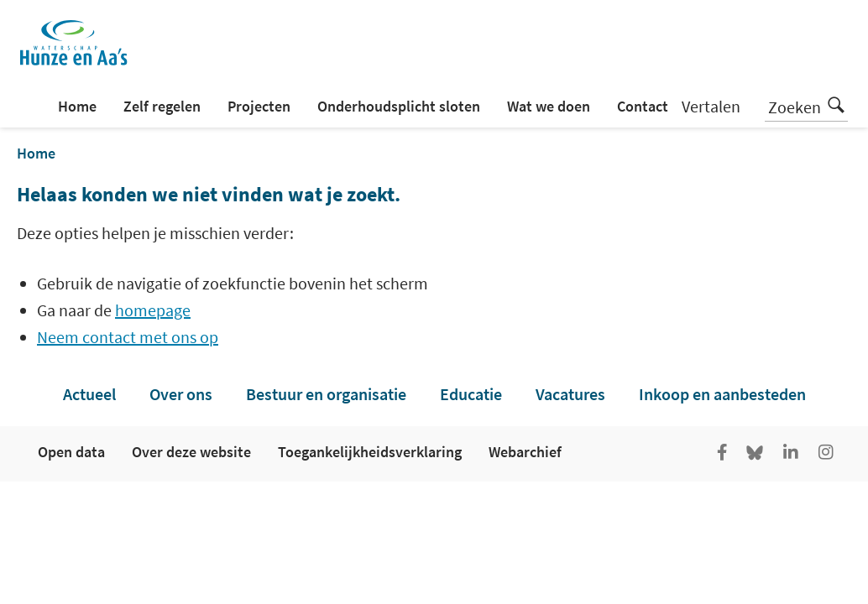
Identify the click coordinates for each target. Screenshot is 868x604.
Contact (643, 106)
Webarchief (525, 452)
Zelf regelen (162, 106)
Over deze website (191, 452)
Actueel (89, 394)
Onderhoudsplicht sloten (399, 106)
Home (77, 106)
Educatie (471, 394)
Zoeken (806, 105)
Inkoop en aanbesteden (722, 394)
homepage (153, 310)
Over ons (181, 394)
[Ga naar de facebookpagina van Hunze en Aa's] (722, 454)
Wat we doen (549, 106)
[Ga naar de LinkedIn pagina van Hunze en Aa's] (791, 454)
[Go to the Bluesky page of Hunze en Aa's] (756, 454)
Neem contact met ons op (128, 337)
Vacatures (570, 394)
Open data (71, 452)
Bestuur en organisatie (326, 394)
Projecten (259, 106)
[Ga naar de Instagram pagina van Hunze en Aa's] (826, 454)
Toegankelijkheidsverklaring (370, 452)
